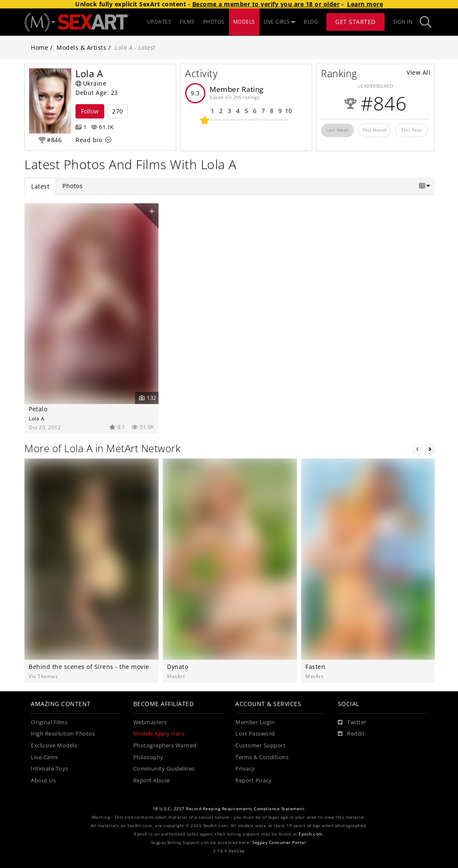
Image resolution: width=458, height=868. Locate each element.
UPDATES (159, 22)
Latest (40, 186)
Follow (90, 111)
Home (39, 47)
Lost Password (255, 734)
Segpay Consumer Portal (279, 842)
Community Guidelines (164, 769)
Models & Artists (81, 47)
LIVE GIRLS (280, 22)
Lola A (36, 418)
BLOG (311, 22)
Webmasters (150, 722)
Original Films (49, 722)
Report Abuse (152, 780)
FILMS (187, 22)
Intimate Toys (50, 769)
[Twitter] (352, 722)
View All (418, 72)
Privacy (245, 769)
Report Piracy (254, 780)
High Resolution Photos (63, 734)
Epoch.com (311, 834)
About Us (43, 780)
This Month (375, 130)
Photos (73, 186)
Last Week (337, 130)
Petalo (38, 409)
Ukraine (91, 83)
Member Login (255, 722)
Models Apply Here (159, 734)
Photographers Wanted (165, 745)
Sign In (403, 22)
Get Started (356, 22)
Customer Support (260, 745)
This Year (412, 130)
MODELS (244, 22)
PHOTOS (214, 22)
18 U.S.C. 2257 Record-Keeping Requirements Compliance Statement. (229, 809)
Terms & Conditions (262, 757)
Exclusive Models (54, 745)
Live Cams (44, 757)
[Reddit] (352, 734)
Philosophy (148, 757)
